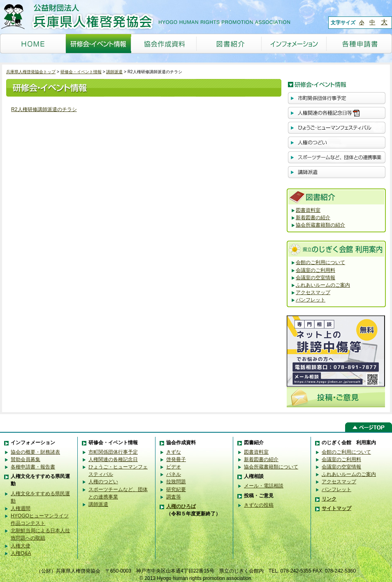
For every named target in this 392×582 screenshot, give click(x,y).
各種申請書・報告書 (33, 467)
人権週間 (21, 508)
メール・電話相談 (264, 486)
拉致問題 (176, 482)
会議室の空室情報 (315, 278)
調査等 (174, 497)
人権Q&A (21, 553)
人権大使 (21, 546)
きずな (174, 452)
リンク (329, 499)
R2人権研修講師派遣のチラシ (44, 109)
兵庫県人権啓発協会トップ (31, 72)
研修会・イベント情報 (81, 72)
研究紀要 (176, 489)
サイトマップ (336, 508)
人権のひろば (181, 506)
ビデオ (174, 467)
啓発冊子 (176, 459)
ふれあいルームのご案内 (323, 285)
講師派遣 (114, 72)
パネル (174, 474)
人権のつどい (103, 482)
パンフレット (311, 300)
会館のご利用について (320, 262)
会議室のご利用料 (315, 270)
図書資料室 (308, 210)
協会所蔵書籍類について (271, 467)
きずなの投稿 (259, 505)
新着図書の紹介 (313, 218)
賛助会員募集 (26, 459)
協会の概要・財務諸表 (35, 452)
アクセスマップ (313, 292)
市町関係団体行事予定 (113, 452)
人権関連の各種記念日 (113, 459)
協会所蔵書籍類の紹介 (320, 225)
